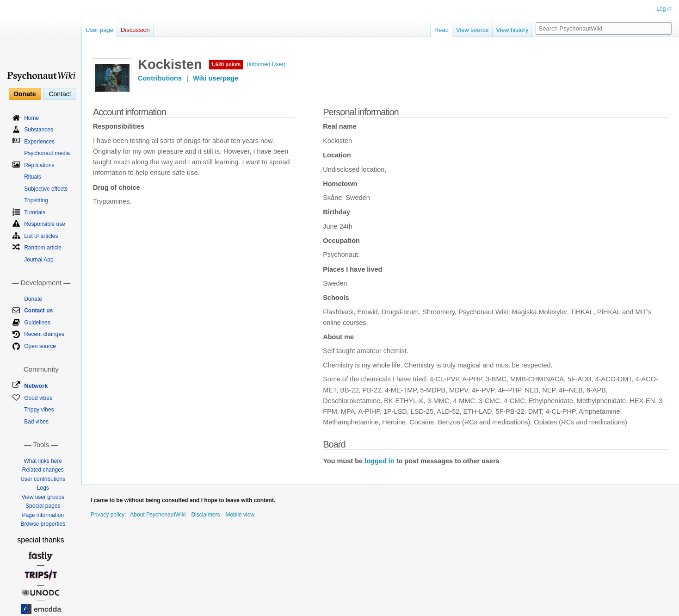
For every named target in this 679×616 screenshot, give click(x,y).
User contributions (43, 479)
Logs (43, 488)
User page (99, 30)
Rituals (33, 177)
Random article (43, 248)
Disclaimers (205, 515)
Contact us (38, 311)
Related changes (43, 470)
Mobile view (240, 515)
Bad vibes (36, 422)
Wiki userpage (216, 78)
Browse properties (43, 524)
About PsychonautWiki (158, 515)
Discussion (135, 30)
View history (512, 30)
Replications (39, 165)
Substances (39, 130)
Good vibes (38, 398)
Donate (25, 94)
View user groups (43, 497)
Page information (43, 515)
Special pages (43, 506)
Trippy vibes (39, 410)
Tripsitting (36, 200)
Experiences (39, 142)
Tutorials (35, 212)
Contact (60, 94)
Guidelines (37, 323)
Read (441, 30)
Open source (40, 346)
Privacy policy (108, 515)
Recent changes (44, 334)
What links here (43, 461)
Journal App (39, 260)
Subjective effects (46, 189)
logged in (379, 461)
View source (472, 30)
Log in (664, 9)
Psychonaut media (47, 153)
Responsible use (45, 224)
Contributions (160, 78)
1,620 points (226, 64)
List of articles (41, 236)
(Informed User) (266, 64)
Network (36, 386)
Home (31, 118)
